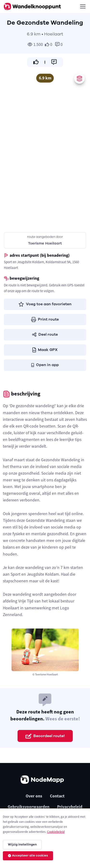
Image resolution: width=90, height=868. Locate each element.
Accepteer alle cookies (28, 856)
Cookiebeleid (56, 832)
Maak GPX (45, 350)
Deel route (45, 334)
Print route (45, 319)
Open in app (45, 365)
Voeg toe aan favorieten (45, 304)
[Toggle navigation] (83, 6)
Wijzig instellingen (22, 845)
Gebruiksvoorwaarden (29, 807)
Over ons (34, 796)
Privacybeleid (70, 807)
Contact (57, 796)
